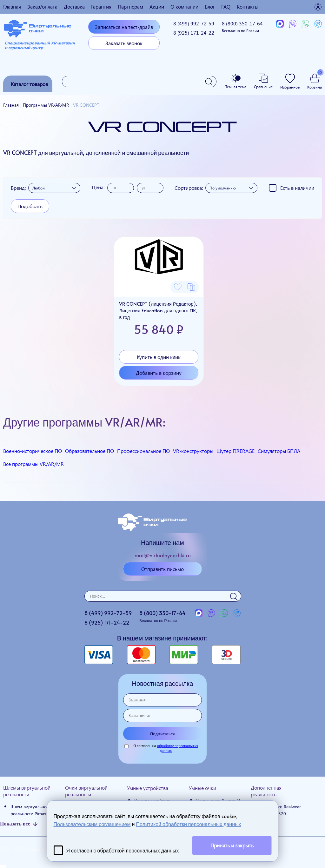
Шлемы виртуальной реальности (27, 791)
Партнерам (130, 7)
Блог (210, 7)
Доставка (74, 7)
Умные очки (202, 788)
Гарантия (101, 7)
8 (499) (194, 23)
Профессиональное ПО (143, 451)
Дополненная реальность (266, 791)
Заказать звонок (124, 43)
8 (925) (194, 33)
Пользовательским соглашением (92, 824)
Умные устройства (148, 788)
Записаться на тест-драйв (124, 27)
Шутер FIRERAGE (235, 451)
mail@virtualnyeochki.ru (163, 555)
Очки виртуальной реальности (86, 791)
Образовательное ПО (90, 451)
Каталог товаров (29, 84)
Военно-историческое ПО (33, 451)
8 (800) (242, 27)
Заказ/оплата (42, 7)
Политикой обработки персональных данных (188, 824)
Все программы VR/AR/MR (33, 464)
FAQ (226, 7)
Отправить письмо (162, 569)
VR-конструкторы (193, 451)
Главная (12, 7)
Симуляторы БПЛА (279, 451)
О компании (184, 7)
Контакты (248, 7)
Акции (157, 7)
